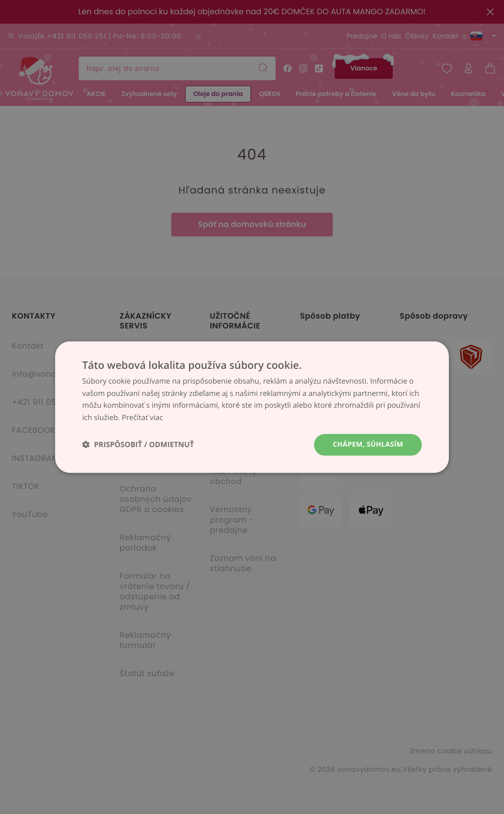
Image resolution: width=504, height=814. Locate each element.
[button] (138, 445)
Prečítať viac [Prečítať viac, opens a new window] (142, 418)
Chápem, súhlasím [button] (367, 444)
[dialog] (252, 407)
